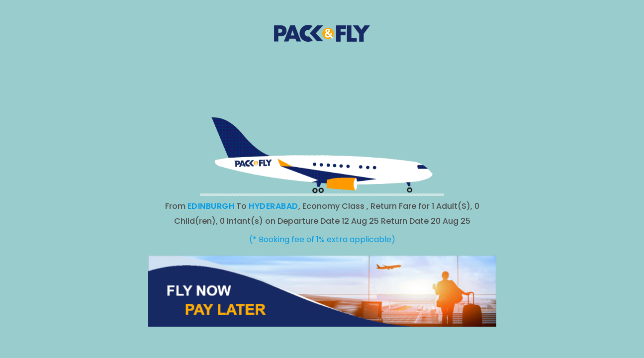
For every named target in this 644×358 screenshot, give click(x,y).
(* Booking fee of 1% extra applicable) (322, 239)
